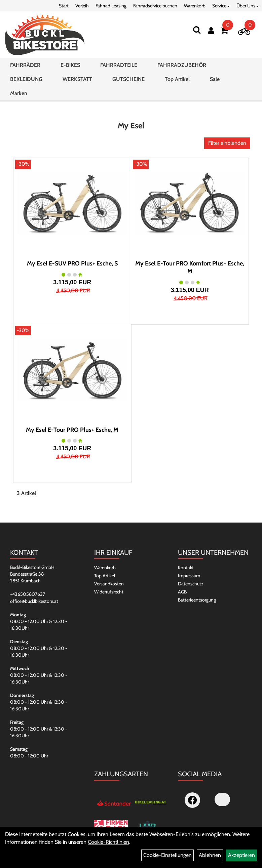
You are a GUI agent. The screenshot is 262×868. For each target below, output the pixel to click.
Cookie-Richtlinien (108, 842)
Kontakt (186, 568)
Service (221, 6)
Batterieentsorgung (197, 600)
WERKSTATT (77, 79)
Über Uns (248, 6)
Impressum (189, 576)
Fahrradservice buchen (155, 6)
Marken (19, 93)
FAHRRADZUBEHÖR (182, 65)
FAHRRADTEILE (119, 65)
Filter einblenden (227, 143)
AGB (182, 592)
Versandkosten (109, 584)
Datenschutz (191, 584)
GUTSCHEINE (128, 79)
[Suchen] (197, 30)
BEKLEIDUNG (26, 79)
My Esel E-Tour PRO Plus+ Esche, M (72, 430)
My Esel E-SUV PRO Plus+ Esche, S (72, 263)
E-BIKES (70, 65)
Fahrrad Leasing (111, 6)
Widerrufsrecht (109, 592)
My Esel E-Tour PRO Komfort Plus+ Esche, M (190, 267)
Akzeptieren (241, 855)
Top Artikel (177, 79)
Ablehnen (210, 855)
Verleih (82, 6)
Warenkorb (195, 6)
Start (64, 6)
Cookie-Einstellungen (167, 855)
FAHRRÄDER (25, 65)
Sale (215, 79)
